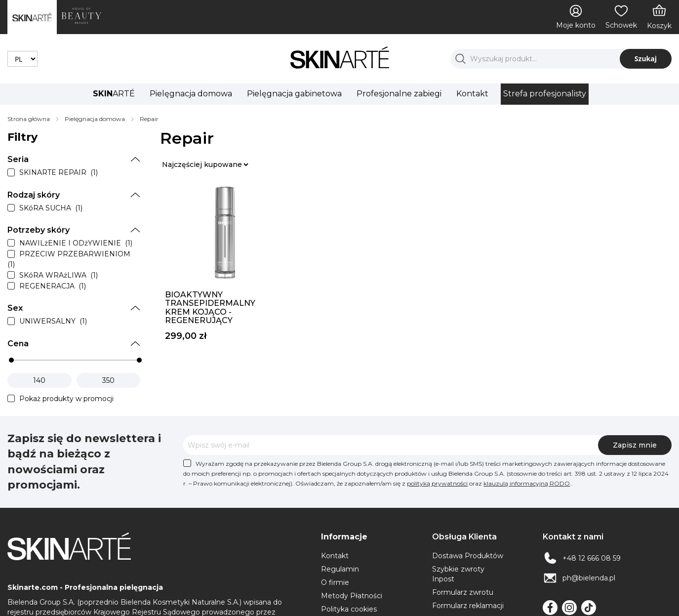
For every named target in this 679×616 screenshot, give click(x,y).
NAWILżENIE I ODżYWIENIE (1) (76, 243)
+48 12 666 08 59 (592, 558)
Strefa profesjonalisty (545, 94)
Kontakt (472, 94)
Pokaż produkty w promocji (66, 399)
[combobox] (561, 59)
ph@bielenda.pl (589, 578)
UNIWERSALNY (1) (53, 322)
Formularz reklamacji (468, 606)
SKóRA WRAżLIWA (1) (59, 275)
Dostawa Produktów (468, 556)
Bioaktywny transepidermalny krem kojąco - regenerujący (210, 308)
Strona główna (29, 119)
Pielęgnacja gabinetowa (294, 94)
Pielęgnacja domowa (191, 94)
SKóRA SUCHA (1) (51, 208)
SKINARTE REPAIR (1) (59, 173)
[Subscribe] (635, 445)
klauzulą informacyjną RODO (527, 483)
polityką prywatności (437, 483)
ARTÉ (114, 94)
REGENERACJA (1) (53, 286)
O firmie (335, 582)
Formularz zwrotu (463, 592)
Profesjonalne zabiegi (399, 94)
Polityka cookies (349, 609)
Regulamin (340, 569)
